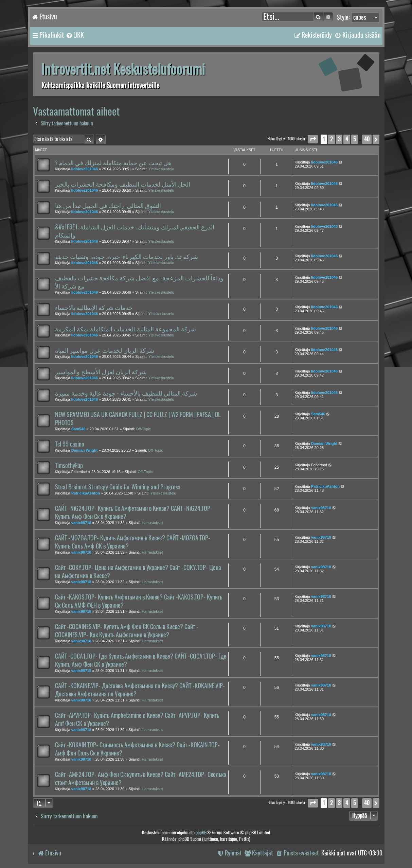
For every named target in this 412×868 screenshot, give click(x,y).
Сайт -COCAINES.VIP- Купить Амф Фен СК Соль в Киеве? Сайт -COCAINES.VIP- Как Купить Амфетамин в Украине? (127, 631)
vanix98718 (81, 523)
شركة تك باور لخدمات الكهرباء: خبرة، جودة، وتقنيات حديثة (127, 257)
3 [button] (339, 139)
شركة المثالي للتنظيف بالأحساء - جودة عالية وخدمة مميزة (126, 393)
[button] (313, 139)
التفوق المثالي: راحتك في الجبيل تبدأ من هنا (108, 206)
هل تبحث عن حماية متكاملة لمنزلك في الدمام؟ (113, 163)
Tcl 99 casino (70, 444)
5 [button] (355, 139)
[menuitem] (75, 35)
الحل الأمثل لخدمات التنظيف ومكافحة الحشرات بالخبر (123, 184)
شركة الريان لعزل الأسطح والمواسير (101, 372)
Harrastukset (152, 523)
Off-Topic (143, 429)
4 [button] (347, 139)
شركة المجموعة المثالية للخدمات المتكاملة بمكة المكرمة (126, 329)
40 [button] (367, 139)
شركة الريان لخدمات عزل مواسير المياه (105, 350)
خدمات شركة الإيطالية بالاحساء (94, 308)
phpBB (201, 832)
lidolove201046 (85, 169)
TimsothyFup (69, 466)
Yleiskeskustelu (161, 169)
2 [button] (332, 139)
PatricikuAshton (86, 493)
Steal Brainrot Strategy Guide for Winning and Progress (118, 487)
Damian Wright (84, 450)
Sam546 (78, 429)
